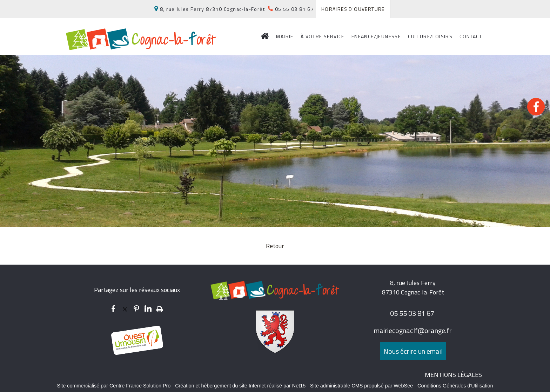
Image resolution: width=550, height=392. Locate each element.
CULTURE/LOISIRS (430, 36)
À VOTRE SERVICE (323, 36)
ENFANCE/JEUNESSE (376, 36)
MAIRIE (285, 36)
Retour (275, 246)
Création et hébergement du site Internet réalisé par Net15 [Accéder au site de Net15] (240, 386)
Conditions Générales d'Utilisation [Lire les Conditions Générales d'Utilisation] (455, 386)
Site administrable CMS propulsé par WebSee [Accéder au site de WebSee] (361, 386)
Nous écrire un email (413, 351)
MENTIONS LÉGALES (453, 375)
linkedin (148, 309)
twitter (125, 309)
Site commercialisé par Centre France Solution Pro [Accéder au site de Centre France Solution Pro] (114, 386)
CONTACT (471, 36)
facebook (113, 309)
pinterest (136, 309)
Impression (160, 308)
